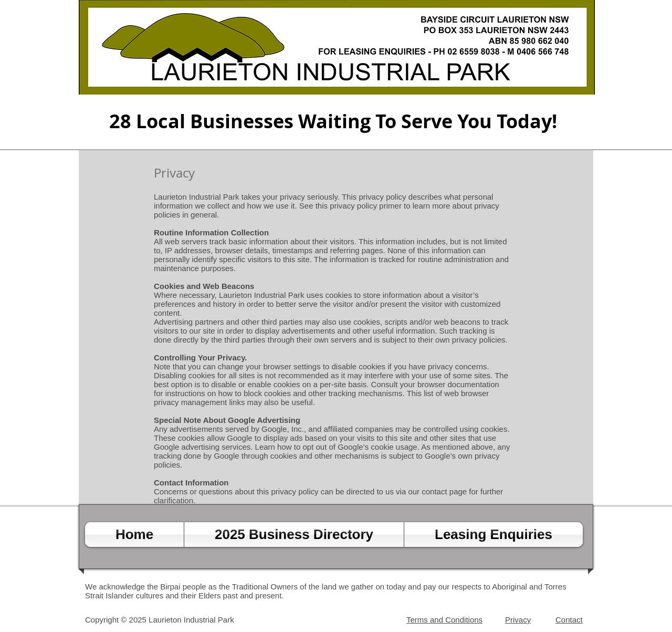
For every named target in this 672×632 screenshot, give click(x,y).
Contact (569, 620)
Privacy (518, 620)
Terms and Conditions (444, 620)
